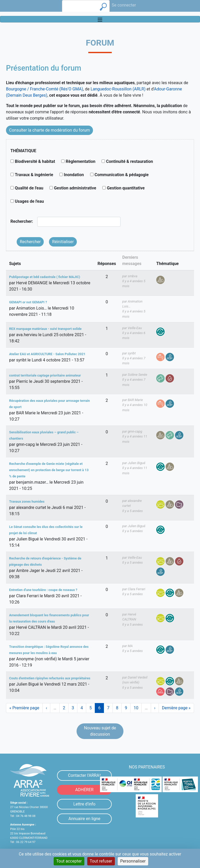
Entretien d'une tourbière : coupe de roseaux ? (43, 590)
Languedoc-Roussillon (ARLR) (118, 89)
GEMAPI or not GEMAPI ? (28, 302)
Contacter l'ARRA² (84, 775)
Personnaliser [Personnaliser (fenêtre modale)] (133, 861)
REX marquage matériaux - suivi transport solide (45, 329)
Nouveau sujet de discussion (100, 731)
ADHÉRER (84, 790)
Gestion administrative (75, 188)
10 (138, 708)
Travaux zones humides (27, 501)
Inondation (74, 175)
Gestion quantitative (126, 188)
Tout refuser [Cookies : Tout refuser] (101, 861)
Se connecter (124, 5)
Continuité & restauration (129, 161)
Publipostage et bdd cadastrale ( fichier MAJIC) (45, 277)
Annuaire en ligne (85, 819)
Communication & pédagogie (122, 175)
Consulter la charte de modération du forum (49, 130)
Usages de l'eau (29, 201)
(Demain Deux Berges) (27, 95)
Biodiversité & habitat (35, 161)
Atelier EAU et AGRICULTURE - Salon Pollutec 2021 (47, 354)
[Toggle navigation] (100, 19)
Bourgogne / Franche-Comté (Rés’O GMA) (45, 89)
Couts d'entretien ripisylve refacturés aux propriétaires (50, 678)
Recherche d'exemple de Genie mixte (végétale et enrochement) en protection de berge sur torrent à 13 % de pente (49, 470)
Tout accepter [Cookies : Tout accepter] (69, 861)
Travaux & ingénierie (34, 175)
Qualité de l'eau (29, 188)
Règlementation (80, 161)
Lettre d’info (85, 804)
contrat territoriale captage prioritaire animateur (45, 375)
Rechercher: (22, 221)
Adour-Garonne (168, 89)
